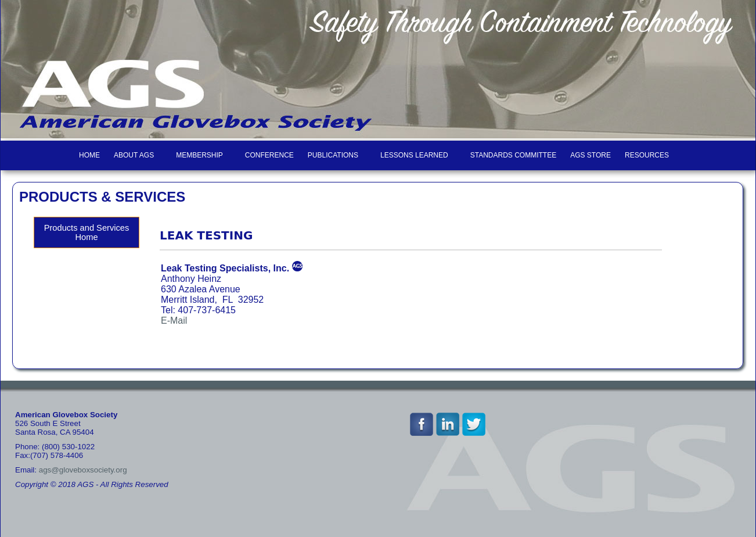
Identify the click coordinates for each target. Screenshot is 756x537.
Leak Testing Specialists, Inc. (225, 268)
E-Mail (174, 321)
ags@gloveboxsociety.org (83, 470)
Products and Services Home (87, 232)
